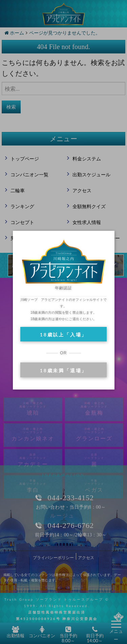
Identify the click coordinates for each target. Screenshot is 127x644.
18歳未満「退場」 (63, 370)
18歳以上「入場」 (63, 335)
